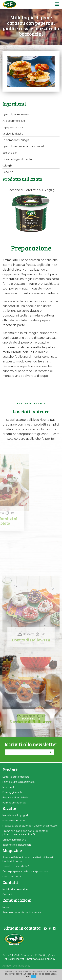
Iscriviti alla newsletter (15, 889)
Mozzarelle (9, 787)
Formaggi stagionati (14, 803)
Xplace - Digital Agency (16, 966)
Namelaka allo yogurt (15, 815)
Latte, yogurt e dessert (16, 777)
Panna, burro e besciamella (19, 782)
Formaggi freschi (12, 792)
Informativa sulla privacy (41, 959)
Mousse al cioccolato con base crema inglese (30, 826)
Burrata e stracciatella (15, 798)
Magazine (12, 850)
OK (33, 977)
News (6, 907)
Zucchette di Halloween (17, 845)
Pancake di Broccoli (14, 821)
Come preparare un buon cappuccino (25, 871)
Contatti (7, 895)
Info (28, 977)
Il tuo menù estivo (13, 877)
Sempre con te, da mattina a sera (22, 912)
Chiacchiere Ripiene (14, 840)
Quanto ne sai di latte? (16, 866)
